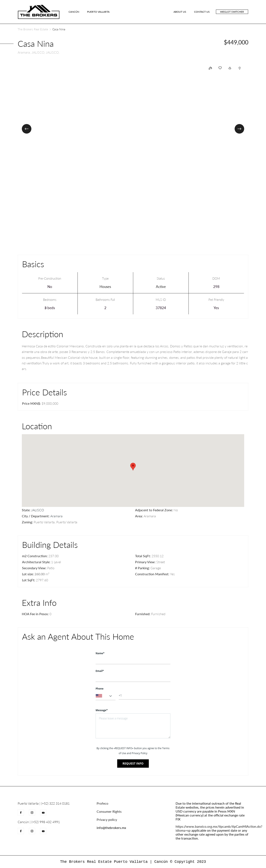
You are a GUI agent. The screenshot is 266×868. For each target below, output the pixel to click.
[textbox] (106, 696)
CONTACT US (202, 12)
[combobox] (106, 696)
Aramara (56, 516)
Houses (105, 287)
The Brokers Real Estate (33, 29)
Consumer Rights (109, 811)
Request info (133, 763)
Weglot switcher (232, 12)
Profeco (102, 803)
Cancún (74, 12)
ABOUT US (180, 12)
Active (161, 287)
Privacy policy (107, 819)
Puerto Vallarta (98, 12)
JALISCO (38, 510)
